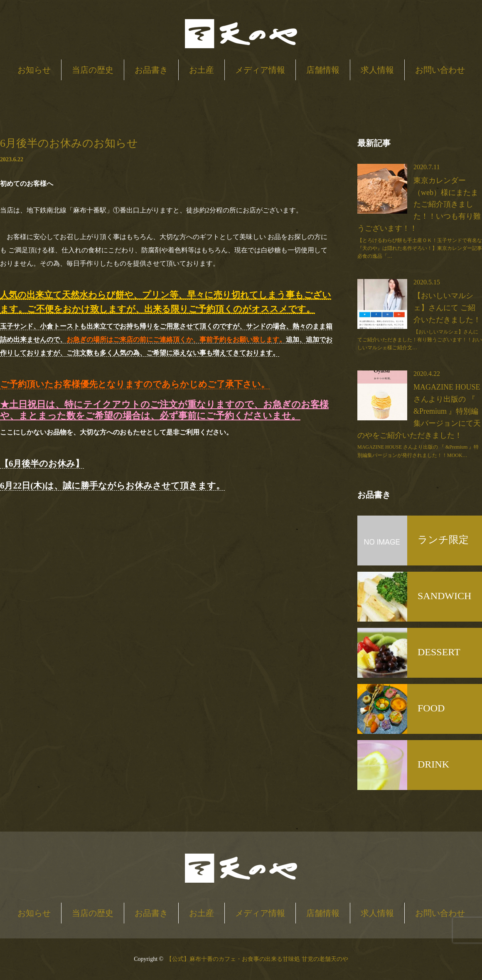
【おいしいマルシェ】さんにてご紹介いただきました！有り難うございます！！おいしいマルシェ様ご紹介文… (420, 340)
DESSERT (439, 652)
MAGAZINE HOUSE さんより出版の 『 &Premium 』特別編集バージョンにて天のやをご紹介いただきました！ (419, 411)
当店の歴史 (93, 70)
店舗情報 (323, 70)
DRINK (433, 764)
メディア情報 (260, 70)
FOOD (431, 708)
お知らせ (34, 70)
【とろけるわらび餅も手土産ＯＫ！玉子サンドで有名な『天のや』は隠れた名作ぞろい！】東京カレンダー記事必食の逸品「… (420, 248)
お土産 (202, 70)
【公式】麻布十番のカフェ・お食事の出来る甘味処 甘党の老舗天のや (257, 959)
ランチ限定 (443, 540)
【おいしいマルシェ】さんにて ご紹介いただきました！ (447, 308)
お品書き (151, 70)
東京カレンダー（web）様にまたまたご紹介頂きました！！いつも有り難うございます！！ (419, 204)
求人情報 (377, 70)
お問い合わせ (440, 70)
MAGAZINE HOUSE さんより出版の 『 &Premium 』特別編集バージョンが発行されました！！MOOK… (418, 451)
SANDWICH (444, 596)
